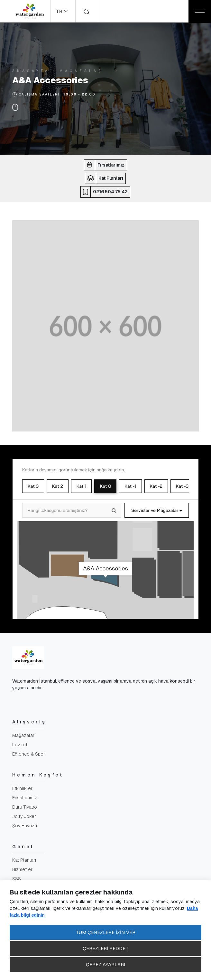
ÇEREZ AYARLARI (105, 964)
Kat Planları (24, 860)
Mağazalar (81, 71)
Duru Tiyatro (25, 807)
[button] (107, 165)
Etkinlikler (22, 788)
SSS (17, 879)
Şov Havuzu (25, 826)
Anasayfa (31, 71)
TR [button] (60, 11)
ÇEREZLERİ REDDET (106, 948)
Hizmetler (22, 869)
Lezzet (20, 745)
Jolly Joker (24, 816)
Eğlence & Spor (29, 754)
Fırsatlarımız (25, 798)
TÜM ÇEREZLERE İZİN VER (105, 932)
